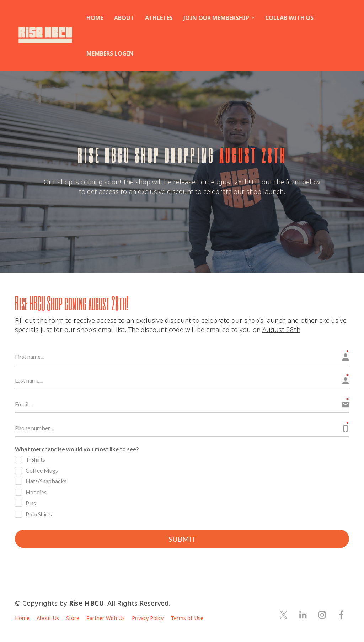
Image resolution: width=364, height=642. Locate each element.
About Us (48, 618)
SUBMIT (182, 539)
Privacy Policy (148, 618)
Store (73, 618)
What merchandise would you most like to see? (77, 449)
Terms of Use (187, 618)
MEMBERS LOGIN (110, 53)
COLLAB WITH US (289, 18)
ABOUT (124, 18)
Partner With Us (106, 618)
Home (22, 618)
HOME (95, 18)
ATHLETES (159, 18)
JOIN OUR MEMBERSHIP (216, 18)
